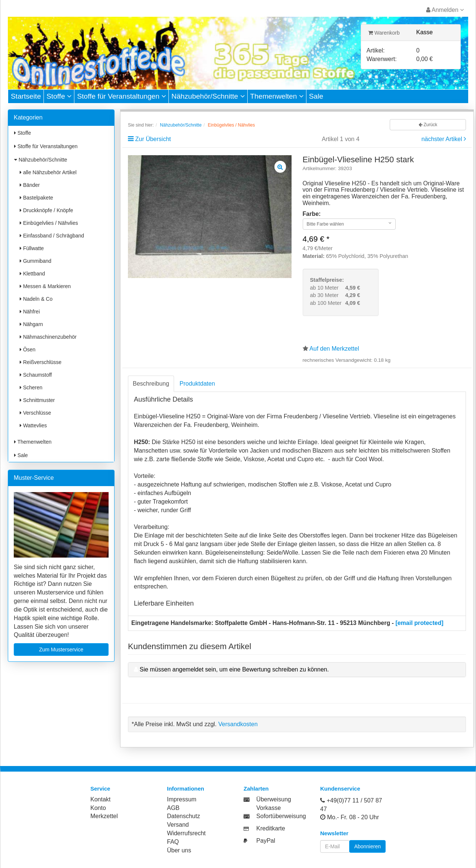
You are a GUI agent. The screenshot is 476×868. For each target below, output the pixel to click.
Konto (98, 808)
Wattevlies (33, 425)
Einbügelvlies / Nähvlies (49, 223)
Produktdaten (197, 384)
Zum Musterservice (61, 650)
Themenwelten (277, 96)
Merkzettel (104, 816)
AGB (173, 808)
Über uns (179, 850)
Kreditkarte (271, 828)
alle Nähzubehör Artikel (48, 172)
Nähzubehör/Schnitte (208, 96)
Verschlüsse (35, 413)
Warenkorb (384, 33)
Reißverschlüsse (41, 362)
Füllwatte (32, 248)
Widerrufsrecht (186, 833)
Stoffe (59, 96)
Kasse (424, 32)
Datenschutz (184, 816)
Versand (178, 825)
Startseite (26, 96)
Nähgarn (31, 324)
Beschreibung (151, 384)
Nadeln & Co (36, 299)
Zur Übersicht (153, 139)
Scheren (31, 387)
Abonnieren (367, 846)
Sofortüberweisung (281, 816)
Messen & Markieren (45, 286)
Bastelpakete (36, 198)
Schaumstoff (36, 375)
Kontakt (100, 799)
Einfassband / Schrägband (52, 236)
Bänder (30, 185)
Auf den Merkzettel (334, 349)
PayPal (266, 841)
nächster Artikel (443, 139)
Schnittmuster (37, 400)
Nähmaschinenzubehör (48, 337)
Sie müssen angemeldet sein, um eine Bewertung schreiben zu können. (234, 669)
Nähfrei (30, 312)
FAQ (173, 842)
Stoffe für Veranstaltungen (121, 96)
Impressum (182, 799)
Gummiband (36, 261)
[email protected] (419, 623)
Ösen (28, 350)
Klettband (32, 274)
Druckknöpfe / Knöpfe (46, 210)
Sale (316, 96)
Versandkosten (238, 724)
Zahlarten (256, 789)
